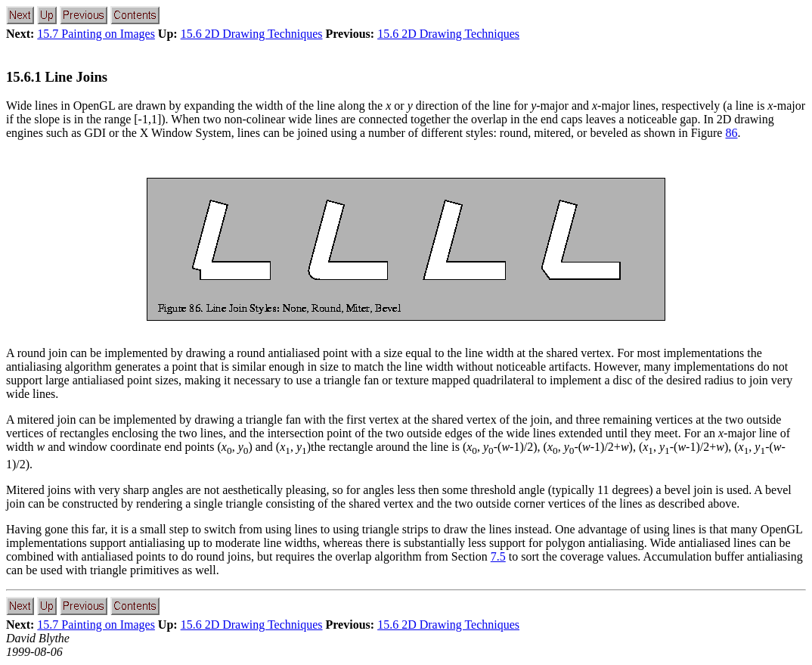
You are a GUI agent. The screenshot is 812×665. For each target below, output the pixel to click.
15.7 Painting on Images (96, 34)
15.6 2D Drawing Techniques (252, 34)
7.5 (498, 556)
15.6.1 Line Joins (57, 77)
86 (731, 133)
